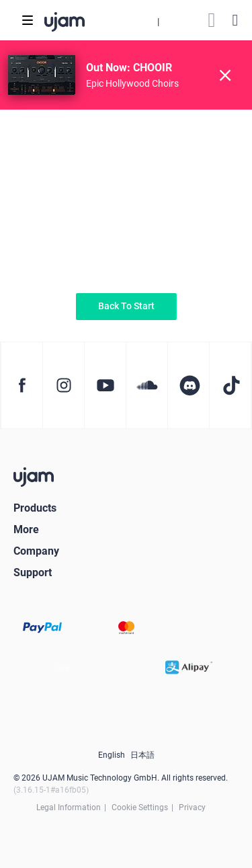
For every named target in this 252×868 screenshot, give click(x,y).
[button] (158, 20)
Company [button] (36, 551)
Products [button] (35, 508)
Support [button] (33, 573)
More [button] (26, 529)
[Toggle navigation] (28, 20)
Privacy (192, 807)
